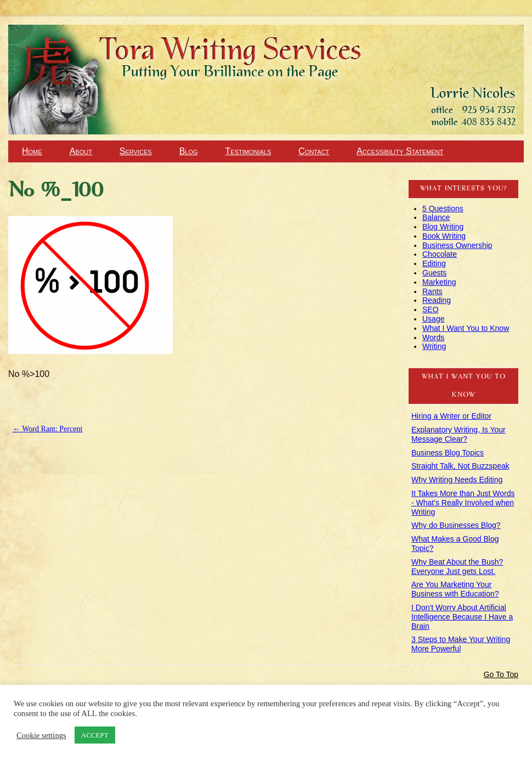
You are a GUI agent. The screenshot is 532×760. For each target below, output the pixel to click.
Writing (434, 346)
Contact (314, 151)
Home (32, 151)
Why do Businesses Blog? (456, 525)
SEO (431, 309)
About (81, 151)
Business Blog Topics (448, 453)
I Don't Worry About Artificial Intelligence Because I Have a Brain (462, 617)
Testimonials (248, 151)
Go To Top (501, 674)
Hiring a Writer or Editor (451, 416)
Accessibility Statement (400, 151)
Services (136, 151)
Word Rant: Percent (47, 429)
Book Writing (444, 236)
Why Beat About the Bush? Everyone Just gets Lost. (457, 567)
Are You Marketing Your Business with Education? (455, 589)
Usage (433, 319)
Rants (432, 291)
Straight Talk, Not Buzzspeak (460, 466)
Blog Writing (443, 227)
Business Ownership (457, 245)
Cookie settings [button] (41, 735)
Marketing (439, 282)
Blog (189, 151)
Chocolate (440, 254)
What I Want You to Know (466, 328)
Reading (437, 300)
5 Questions (443, 209)
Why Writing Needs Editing (457, 480)
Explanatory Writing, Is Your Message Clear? (459, 434)
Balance (436, 217)
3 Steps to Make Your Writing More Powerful (461, 644)
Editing (434, 263)
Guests (434, 273)
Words (433, 337)
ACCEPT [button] (95, 735)
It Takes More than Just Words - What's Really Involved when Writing (463, 503)
